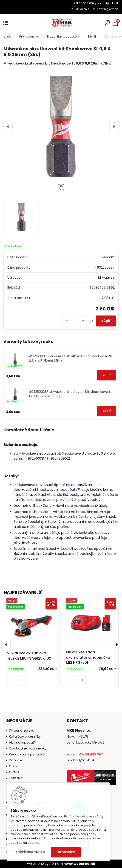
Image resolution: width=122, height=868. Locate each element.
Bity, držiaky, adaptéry (63, 36)
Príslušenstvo (29, 36)
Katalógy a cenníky (25, 736)
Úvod (7, 36)
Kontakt (15, 778)
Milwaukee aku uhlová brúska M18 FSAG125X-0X (29, 656)
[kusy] (75, 321)
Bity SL (92, 36)
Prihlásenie (82, 9)
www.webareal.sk (80, 864)
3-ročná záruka (22, 731)
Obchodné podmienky (28, 748)
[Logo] (61, 23)
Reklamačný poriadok (27, 754)
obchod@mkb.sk (81, 760)
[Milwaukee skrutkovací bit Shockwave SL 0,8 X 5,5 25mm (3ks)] (61, 126)
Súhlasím (66, 852)
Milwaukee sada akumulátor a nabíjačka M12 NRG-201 (88, 657)
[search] (107, 23)
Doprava (16, 760)
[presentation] (8, 127)
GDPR (13, 766)
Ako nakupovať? (22, 742)
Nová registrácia (108, 9)
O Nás (14, 772)
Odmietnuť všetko (30, 852)
